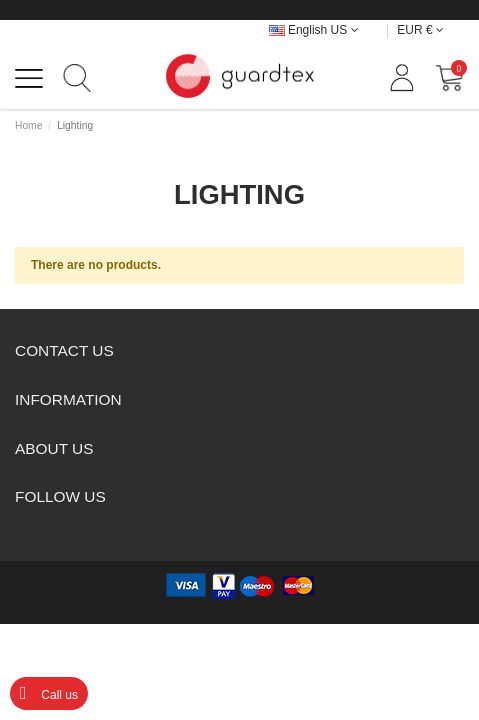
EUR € (420, 30)
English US (314, 30)
